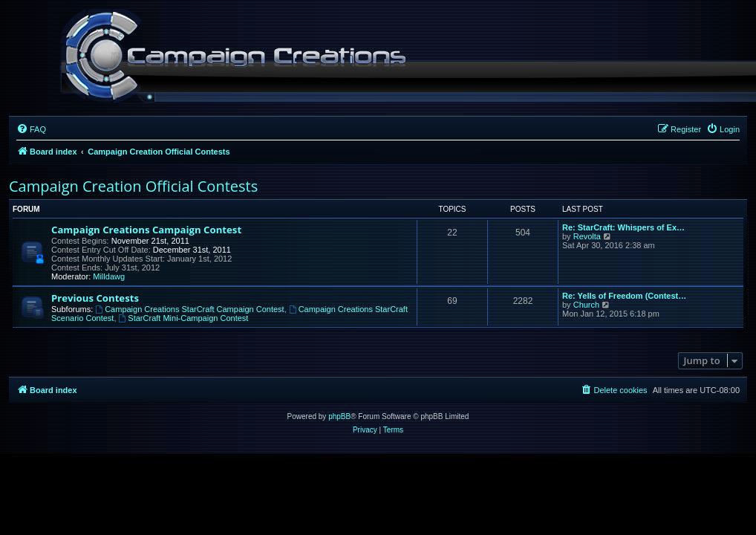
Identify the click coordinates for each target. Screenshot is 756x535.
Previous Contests (95, 298)
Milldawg (109, 276)
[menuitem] (31, 129)
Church (586, 305)
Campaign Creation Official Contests (133, 186)
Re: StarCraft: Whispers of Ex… (623, 227)
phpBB (339, 416)
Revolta (587, 236)
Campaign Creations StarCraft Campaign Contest (189, 309)
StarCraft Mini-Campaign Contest (184, 318)
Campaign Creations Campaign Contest (146, 230)
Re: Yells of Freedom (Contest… (624, 296)
